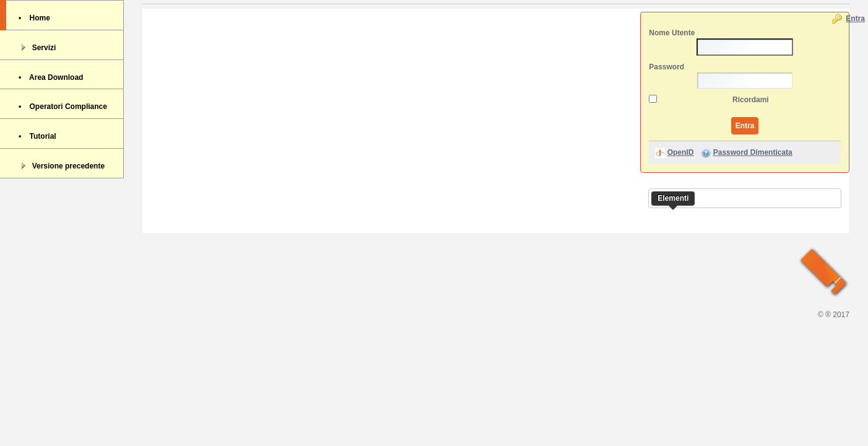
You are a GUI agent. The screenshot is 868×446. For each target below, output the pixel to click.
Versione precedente (62, 166)
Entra (855, 19)
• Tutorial (37, 136)
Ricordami (751, 100)
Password (666, 67)
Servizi (37, 47)
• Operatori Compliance (63, 107)
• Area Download (51, 77)
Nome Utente (672, 33)
